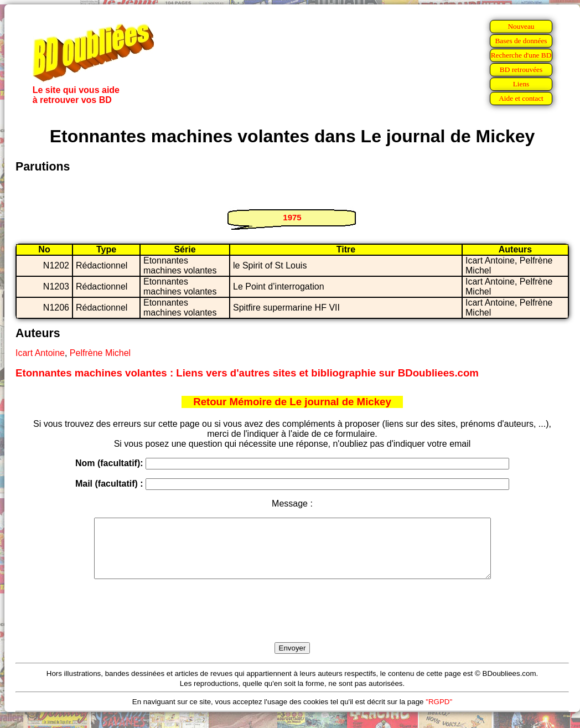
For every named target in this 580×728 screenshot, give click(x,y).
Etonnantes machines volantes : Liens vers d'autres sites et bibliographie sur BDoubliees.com (247, 373)
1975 (292, 217)
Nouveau (521, 26)
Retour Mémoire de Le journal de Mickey (292, 402)
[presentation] (292, 623)
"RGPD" (439, 713)
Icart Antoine (40, 353)
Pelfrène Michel (100, 353)
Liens (521, 84)
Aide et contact (521, 98)
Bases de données (521, 41)
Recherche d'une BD (521, 55)
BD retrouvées (521, 69)
